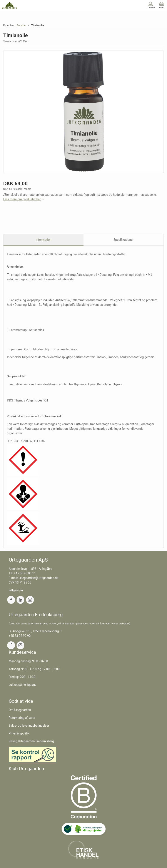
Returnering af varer (22, 718)
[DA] (9, 5)
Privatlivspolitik (19, 733)
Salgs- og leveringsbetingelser (29, 726)
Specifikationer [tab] (124, 240)
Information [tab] (44, 240)
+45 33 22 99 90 (20, 636)
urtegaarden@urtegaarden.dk (38, 578)
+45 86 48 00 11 (25, 573)
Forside (21, 25)
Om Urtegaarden (20, 710)
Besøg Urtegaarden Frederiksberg (31, 741)
